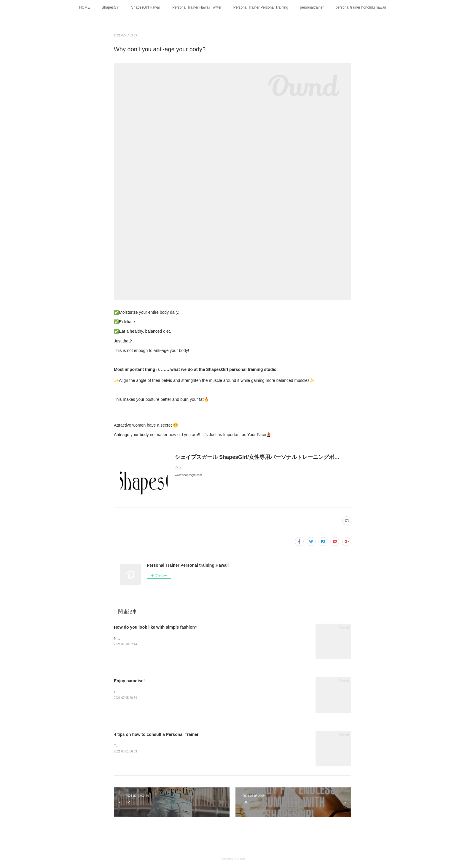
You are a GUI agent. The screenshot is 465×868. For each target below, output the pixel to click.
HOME (85, 7)
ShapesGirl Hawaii (146, 7)
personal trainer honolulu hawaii (361, 7)
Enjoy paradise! (129, 681)
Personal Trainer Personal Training (261, 7)
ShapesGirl (110, 7)
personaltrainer (312, 7)
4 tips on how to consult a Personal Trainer (156, 734)
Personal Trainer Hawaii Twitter (197, 7)
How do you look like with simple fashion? (156, 627)
